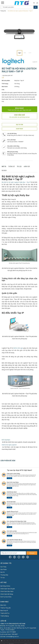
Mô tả (4, 167)
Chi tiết (9, 478)
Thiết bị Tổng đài (6, 608)
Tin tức (3, 578)
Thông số (11, 167)
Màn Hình (3, 605)
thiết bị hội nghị (18, 348)
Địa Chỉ (3, 572)
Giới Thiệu (3, 567)
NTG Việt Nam (6, 440)
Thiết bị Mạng (5, 616)
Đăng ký (32, 553)
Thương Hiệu (4, 575)
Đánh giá (27, 167)
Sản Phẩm (4, 570)
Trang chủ (3, 11)
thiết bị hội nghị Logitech (9, 445)
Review (4, 171)
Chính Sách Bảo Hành (7, 591)
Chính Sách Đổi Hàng (7, 594)
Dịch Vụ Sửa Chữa (6, 597)
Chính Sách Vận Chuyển (8, 589)
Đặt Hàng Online (5, 586)
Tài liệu (19, 167)
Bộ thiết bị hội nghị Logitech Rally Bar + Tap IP (16, 182)
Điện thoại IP (4, 611)
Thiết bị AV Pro (5, 613)
